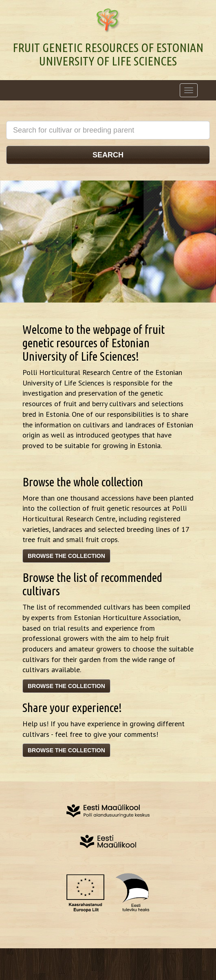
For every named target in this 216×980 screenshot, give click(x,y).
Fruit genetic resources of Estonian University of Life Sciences (108, 54)
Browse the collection (66, 556)
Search (108, 155)
